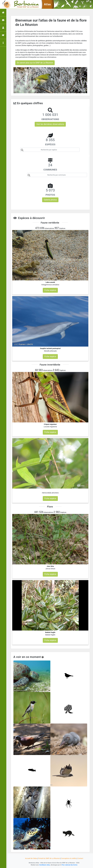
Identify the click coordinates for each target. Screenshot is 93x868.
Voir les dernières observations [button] (50, 124)
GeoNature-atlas (45, 865)
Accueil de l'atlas (31, 858)
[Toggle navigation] (6, 4)
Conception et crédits (69, 858)
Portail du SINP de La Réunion (49, 858)
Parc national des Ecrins (70, 865)
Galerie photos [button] (50, 200)
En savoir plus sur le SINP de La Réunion (35, 63)
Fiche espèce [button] (50, 290)
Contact (80, 858)
